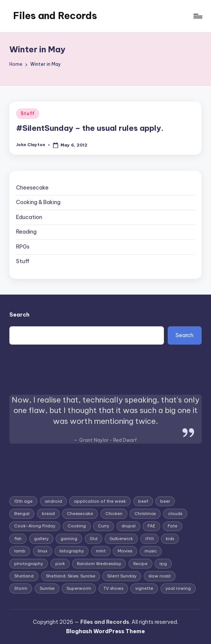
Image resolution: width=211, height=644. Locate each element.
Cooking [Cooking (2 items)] (77, 526)
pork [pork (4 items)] (60, 564)
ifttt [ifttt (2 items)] (150, 539)
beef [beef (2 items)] (143, 501)
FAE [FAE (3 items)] (151, 526)
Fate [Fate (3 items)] (173, 526)
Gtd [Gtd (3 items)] (94, 539)
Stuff (28, 113)
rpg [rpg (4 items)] (163, 564)
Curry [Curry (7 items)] (103, 526)
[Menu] (197, 16)
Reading (26, 232)
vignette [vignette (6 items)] (144, 588)
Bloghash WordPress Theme (105, 631)
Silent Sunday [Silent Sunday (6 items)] (122, 576)
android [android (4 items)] (53, 501)
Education (29, 217)
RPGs (23, 247)
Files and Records (55, 16)
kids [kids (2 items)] (170, 539)
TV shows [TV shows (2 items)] (113, 588)
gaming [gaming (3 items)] (69, 539)
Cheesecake (32, 188)
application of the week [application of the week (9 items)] (100, 501)
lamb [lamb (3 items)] (20, 551)
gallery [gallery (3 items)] (41, 539)
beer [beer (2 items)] (165, 501)
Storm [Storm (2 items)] (21, 588)
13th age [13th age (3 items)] (23, 501)
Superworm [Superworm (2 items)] (79, 588)
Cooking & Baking (38, 202)
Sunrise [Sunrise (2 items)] (47, 588)
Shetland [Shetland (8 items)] (24, 576)
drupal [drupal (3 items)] (128, 526)
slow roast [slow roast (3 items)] (160, 576)
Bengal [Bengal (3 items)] (22, 514)
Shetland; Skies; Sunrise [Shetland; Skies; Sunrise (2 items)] (71, 576)
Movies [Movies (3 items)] (125, 551)
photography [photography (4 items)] (29, 564)
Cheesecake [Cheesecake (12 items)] (80, 514)
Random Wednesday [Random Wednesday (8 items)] (99, 564)
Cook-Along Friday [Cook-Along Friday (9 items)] (35, 526)
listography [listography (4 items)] (72, 551)
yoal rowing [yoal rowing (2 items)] (178, 588)
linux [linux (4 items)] (43, 551)
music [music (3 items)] (151, 551)
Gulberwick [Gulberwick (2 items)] (121, 539)
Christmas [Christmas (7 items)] (145, 514)
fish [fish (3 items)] (18, 539)
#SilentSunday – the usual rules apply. (90, 128)
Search (19, 315)
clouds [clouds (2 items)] (175, 514)
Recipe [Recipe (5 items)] (140, 564)
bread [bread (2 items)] (48, 514)
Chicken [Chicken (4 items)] (114, 514)
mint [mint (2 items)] (101, 551)
